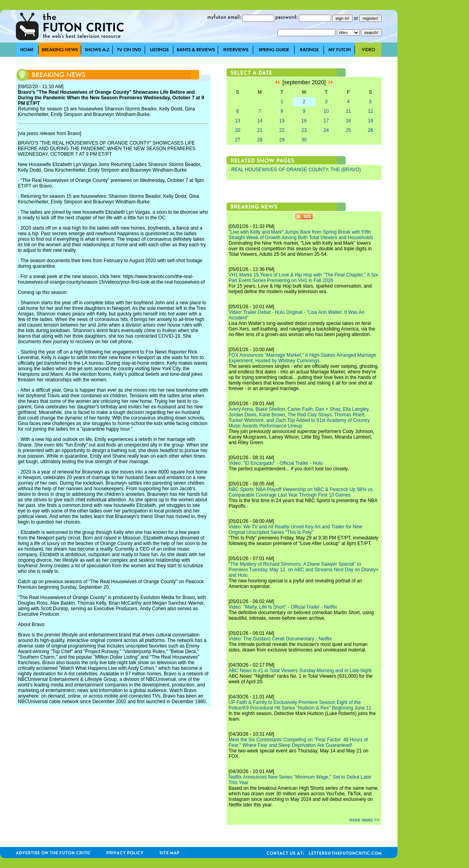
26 (370, 130)
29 (282, 140)
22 (282, 130)
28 (260, 140)
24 (326, 130)
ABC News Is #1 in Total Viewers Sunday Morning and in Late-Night (300, 671)
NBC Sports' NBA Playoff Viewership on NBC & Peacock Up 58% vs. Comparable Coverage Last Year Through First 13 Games (301, 492)
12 (370, 111)
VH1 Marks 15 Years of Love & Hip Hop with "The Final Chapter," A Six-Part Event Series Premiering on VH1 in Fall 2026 (304, 278)
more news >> (364, 820)
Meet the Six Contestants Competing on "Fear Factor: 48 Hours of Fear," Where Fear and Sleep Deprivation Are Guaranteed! (298, 742)
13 (237, 121)
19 (370, 121)
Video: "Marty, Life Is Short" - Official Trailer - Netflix (283, 607)
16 (304, 121)
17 (326, 121)
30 (304, 140)
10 (326, 111)
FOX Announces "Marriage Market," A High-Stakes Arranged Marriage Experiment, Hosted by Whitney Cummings (302, 358)
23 (304, 130)
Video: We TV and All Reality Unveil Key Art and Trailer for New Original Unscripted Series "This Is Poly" (295, 530)
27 (237, 140)
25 (348, 130)
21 (260, 130)
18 (348, 121)
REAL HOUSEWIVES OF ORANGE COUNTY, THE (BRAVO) (296, 170)
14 (260, 121)
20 (237, 130)
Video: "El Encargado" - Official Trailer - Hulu (276, 463)
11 (348, 111)
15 (282, 121)
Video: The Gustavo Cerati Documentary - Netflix (280, 639)
